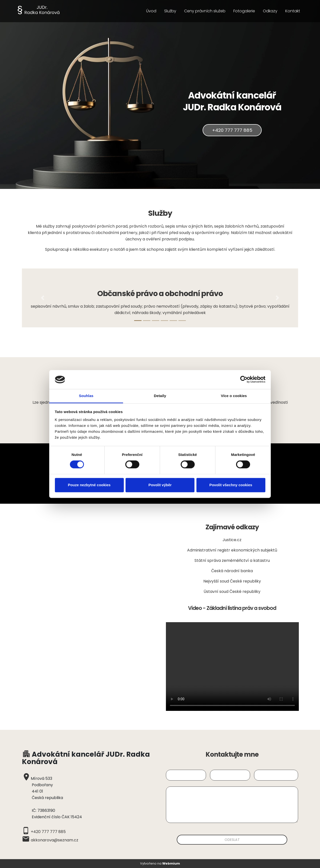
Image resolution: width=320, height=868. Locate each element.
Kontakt (293, 11)
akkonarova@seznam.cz (55, 840)
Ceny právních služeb (205, 11)
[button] (43, 298)
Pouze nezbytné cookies (89, 485)
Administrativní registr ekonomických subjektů (232, 550)
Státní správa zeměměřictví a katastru (232, 560)
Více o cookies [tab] (234, 396)
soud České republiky (240, 581)
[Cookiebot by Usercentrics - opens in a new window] (244, 380)
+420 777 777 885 (232, 130)
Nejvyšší (212, 581)
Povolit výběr (160, 485)
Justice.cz (232, 540)
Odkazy (270, 11)
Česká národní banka (232, 571)
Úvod (151, 11)
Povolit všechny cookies (231, 485)
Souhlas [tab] (86, 396)
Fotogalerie (244, 11)
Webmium (171, 863)
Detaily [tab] (160, 396)
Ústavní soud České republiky (232, 592)
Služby (170, 11)
